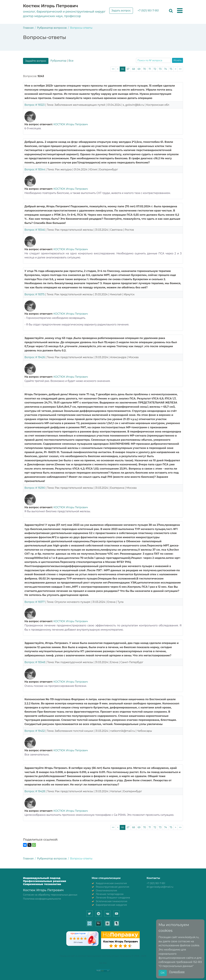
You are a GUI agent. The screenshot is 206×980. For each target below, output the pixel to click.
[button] (180, 11)
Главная (28, 28)
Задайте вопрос (36, 61)
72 (155, 69)
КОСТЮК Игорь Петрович (71, 124)
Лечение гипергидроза (110, 894)
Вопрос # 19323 (35, 105)
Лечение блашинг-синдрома (113, 898)
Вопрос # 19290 (35, 488)
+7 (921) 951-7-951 (148, 11)
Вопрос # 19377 (35, 602)
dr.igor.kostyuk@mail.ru (160, 887)
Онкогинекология (106, 891)
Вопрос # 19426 (35, 357)
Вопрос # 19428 (35, 791)
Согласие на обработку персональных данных (50, 895)
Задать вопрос (121, 11)
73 (160, 69)
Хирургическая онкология (111, 883)
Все (71, 61)
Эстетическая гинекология (111, 901)
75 (171, 69)
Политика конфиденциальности (42, 899)
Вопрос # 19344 (35, 169)
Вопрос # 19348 (35, 662)
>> (180, 69)
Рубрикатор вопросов (52, 28)
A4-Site (103, 963)
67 (128, 69)
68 (133, 69)
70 (144, 69)
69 (139, 69)
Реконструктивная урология (112, 887)
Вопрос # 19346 (35, 230)
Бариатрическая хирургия (111, 905)
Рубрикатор (58, 61)
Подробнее (177, 972)
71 (150, 69)
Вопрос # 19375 (35, 294)
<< (113, 69)
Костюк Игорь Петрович (51, 6)
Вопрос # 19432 (35, 731)
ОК (163, 973)
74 (166, 69)
